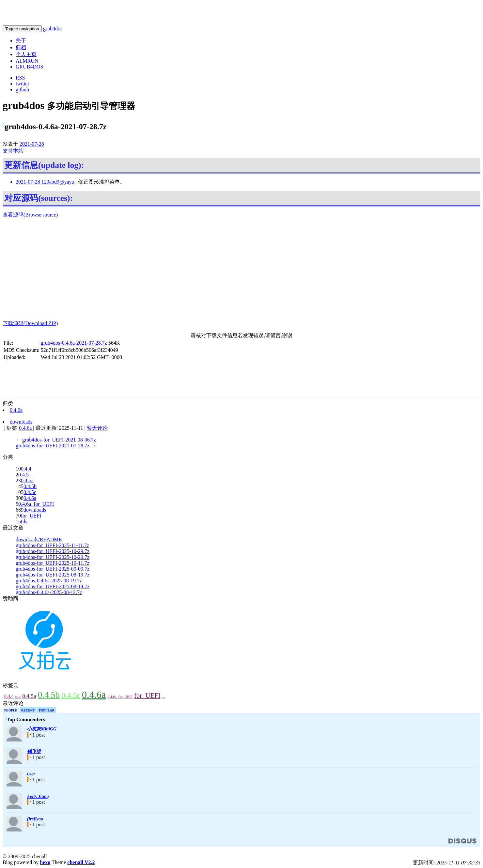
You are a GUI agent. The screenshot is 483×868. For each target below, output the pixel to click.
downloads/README (39, 539)
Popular (47, 710)
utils (23, 522)
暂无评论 (97, 428)
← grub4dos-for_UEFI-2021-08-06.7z (56, 440)
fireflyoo (35, 819)
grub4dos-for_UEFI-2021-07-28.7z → (56, 446)
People (11, 710)
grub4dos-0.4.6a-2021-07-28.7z (74, 343)
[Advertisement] (241, 269)
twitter (23, 84)
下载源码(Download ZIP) (30, 323)
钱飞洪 (34, 751)
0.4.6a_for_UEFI (36, 504)
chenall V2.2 (81, 862)
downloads (35, 510)
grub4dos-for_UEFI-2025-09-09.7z (53, 569)
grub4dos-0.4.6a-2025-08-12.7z (49, 592)
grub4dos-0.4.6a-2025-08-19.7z (49, 581)
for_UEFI (31, 516)
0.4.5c (30, 492)
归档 (21, 47)
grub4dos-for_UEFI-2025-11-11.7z (52, 545)
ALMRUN (27, 61)
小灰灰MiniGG (42, 729)
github (22, 90)
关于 (21, 41)
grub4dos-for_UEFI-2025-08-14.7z (53, 586)
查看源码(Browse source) (30, 215)
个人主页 (26, 54)
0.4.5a (27, 480)
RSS (20, 78)
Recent (28, 710)
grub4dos (53, 29)
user (31, 774)
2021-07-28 (32, 144)
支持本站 (13, 151)
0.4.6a (30, 498)
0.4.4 (26, 469)
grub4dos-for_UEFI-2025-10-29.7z (53, 551)
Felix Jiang (38, 796)
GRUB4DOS (29, 67)
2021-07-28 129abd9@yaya (46, 182)
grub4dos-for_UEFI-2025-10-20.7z (53, 557)
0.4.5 (23, 475)
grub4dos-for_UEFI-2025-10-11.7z (53, 563)
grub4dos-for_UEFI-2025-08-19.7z (53, 575)
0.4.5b (30, 486)
